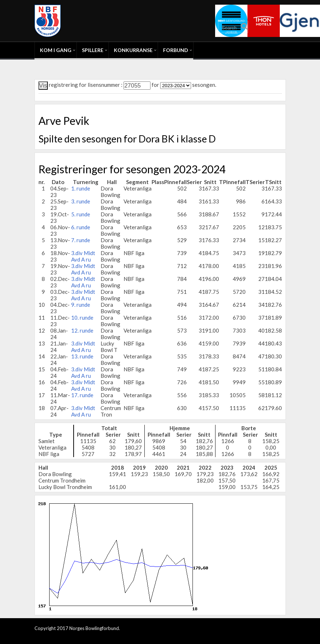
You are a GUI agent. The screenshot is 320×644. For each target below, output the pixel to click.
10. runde (82, 318)
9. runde (81, 305)
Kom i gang (56, 50)
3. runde (81, 201)
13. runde (82, 356)
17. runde (82, 395)
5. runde (81, 214)
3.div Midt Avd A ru (83, 256)
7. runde (81, 240)
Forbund (176, 50)
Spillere (93, 50)
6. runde (81, 227)
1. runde (81, 188)
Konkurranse (133, 50)
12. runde (82, 330)
